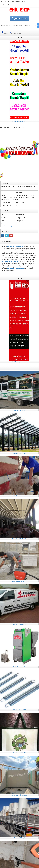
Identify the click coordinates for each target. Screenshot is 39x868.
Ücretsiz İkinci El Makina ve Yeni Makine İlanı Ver (13, 2)
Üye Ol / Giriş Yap (6, 5)
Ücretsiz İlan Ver (20, 19)
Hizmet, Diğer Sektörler (11, 32)
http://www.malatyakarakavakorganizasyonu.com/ (17, 226)
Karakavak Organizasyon (15, 246)
